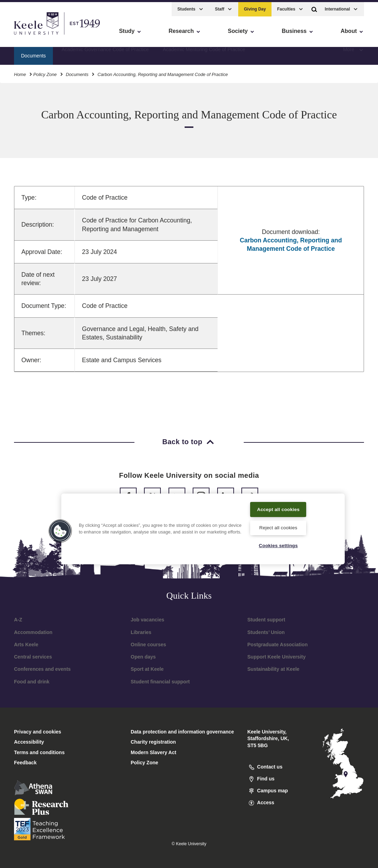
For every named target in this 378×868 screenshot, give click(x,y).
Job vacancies (147, 620)
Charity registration (153, 742)
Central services (33, 657)
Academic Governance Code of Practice (105, 53)
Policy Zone (45, 72)
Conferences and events (42, 669)
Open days (143, 657)
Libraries (141, 632)
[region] (203, 524)
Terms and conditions (39, 752)
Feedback (25, 763)
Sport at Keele (147, 669)
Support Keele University (277, 657)
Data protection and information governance (182, 732)
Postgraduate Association (277, 645)
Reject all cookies (278, 527)
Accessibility (26, 35)
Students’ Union (266, 632)
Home (20, 72)
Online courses (148, 645)
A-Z (18, 620)
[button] (314, 6)
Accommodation (33, 632)
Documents (77, 72)
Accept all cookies (278, 504)
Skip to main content (37, 35)
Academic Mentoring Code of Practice (204, 53)
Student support (266, 620)
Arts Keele (26, 645)
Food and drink (32, 682)
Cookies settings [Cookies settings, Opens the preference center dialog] (278, 545)
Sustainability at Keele (273, 669)
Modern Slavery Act (153, 752)
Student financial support (160, 682)
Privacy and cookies (38, 732)
